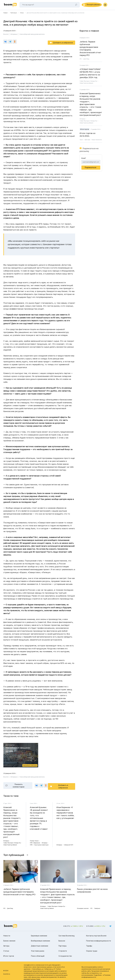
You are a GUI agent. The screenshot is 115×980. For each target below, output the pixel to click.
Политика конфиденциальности (98, 938)
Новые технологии (97, 141)
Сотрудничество (65, 953)
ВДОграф (87, 141)
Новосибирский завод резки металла (32, 35)
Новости (7, 933)
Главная (5, 14)
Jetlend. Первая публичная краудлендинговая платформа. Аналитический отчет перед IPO (90, 50)
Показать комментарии (19, 784)
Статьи (22, 14)
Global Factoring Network (86, 84)
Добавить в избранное (63, 42)
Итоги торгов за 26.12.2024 (87, 136)
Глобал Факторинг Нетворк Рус (88, 82)
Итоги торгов (85, 130)
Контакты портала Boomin (96, 933)
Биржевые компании (39, 933)
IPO (81, 60)
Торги (81, 141)
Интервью (14, 35)
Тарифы (89, 943)
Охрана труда (92, 948)
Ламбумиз (97, 906)
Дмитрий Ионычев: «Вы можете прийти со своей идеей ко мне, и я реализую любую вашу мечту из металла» (56, 14)
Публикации (14, 14)
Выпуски (62, 938)
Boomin (6, 35)
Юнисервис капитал (83, 906)
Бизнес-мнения (9, 938)
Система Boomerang (66, 933)
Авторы (6, 943)
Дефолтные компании (40, 943)
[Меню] (109, 5)
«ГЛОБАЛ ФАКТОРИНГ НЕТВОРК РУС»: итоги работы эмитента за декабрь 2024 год (90, 74)
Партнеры (62, 943)
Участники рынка (38, 948)
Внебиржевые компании (40, 938)
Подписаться (90, 169)
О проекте (63, 948)
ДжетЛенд (86, 60)
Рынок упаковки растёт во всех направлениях (92, 888)
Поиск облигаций (38, 953)
